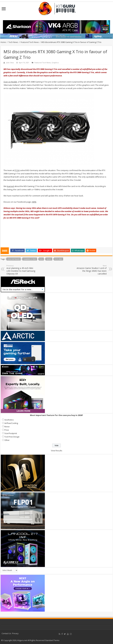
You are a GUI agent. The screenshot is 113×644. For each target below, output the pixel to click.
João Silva (10, 63)
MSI (41, 259)
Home (3, 42)
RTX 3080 (59, 259)
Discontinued (14, 259)
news (49, 259)
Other (7, 440)
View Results (57, 451)
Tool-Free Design (12, 437)
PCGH (17, 170)
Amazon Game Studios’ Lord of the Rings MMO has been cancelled (91, 270)
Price (7, 430)
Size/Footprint (11, 433)
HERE (34, 202)
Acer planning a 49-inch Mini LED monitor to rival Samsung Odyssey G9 (22, 270)
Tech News (13, 42)
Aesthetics (9, 420)
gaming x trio (30, 259)
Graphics (55, 63)
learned (10, 186)
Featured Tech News (30, 42)
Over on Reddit (10, 82)
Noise (7, 427)
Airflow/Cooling (11, 423)
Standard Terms (52, 640)
